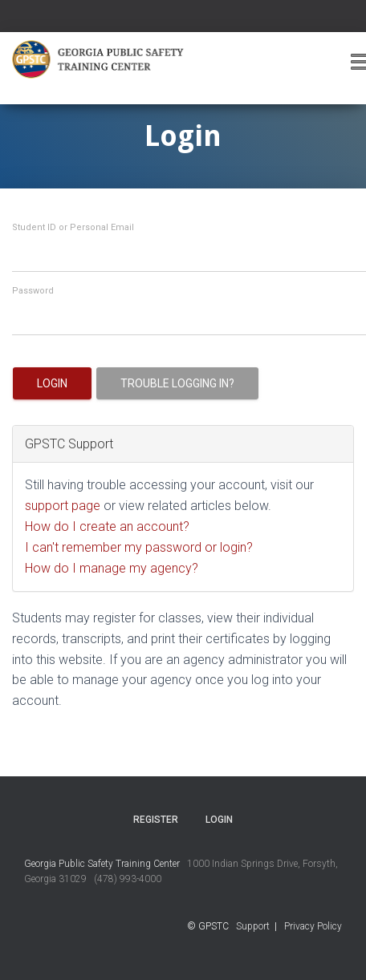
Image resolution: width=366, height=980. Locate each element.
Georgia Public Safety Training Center (102, 864)
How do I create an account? (107, 526)
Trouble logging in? (177, 383)
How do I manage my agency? (112, 568)
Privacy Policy (313, 926)
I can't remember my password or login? (139, 547)
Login (52, 383)
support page (63, 506)
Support (253, 926)
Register (156, 820)
